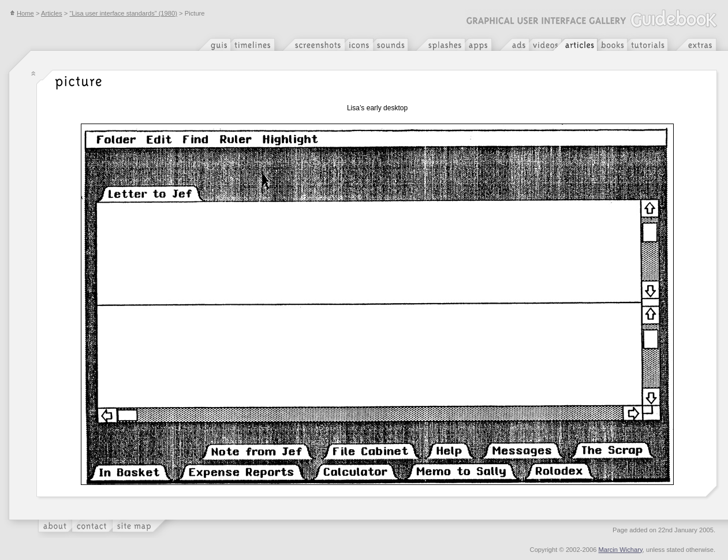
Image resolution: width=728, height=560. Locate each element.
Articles (52, 13)
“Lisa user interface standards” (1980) (123, 13)
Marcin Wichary (621, 550)
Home (22, 13)
